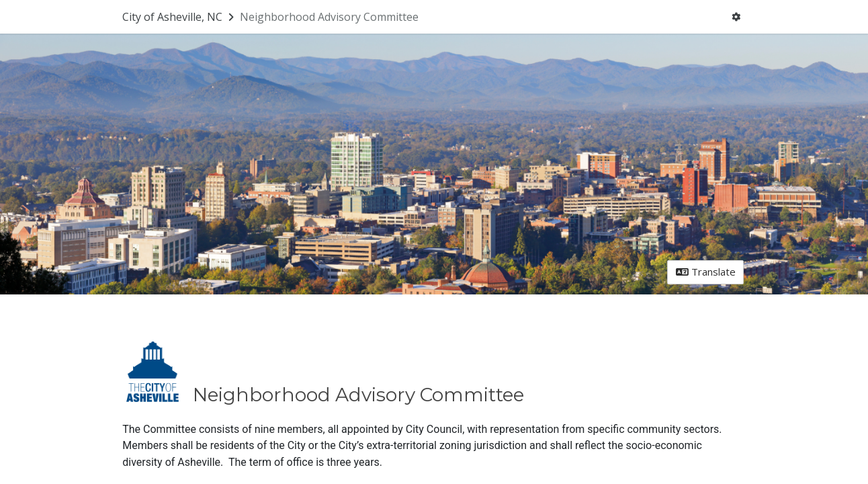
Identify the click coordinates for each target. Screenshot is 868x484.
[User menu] (736, 17)
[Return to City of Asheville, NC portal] (179, 17)
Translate (706, 272)
